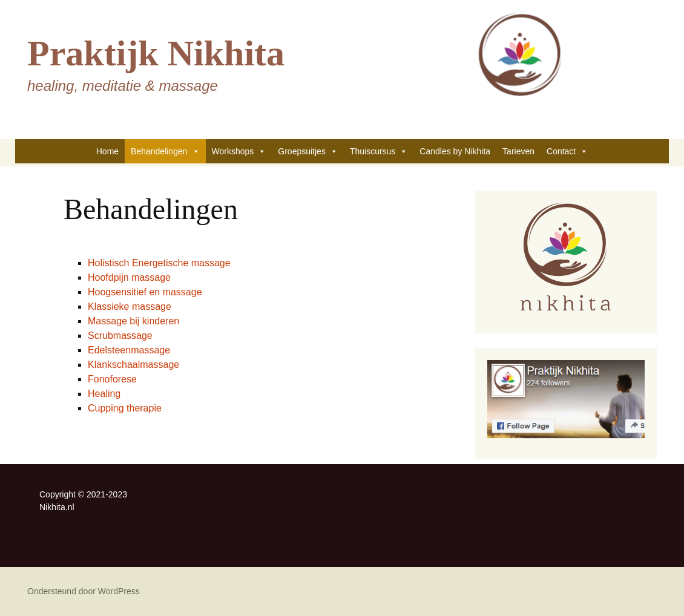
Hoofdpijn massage (129, 277)
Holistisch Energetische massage (159, 263)
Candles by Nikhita (455, 151)
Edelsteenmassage (129, 350)
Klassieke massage (130, 306)
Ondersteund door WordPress (84, 591)
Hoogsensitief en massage (145, 292)
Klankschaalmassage (133, 365)
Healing (104, 394)
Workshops (239, 151)
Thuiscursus (379, 151)
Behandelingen (165, 151)
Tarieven (518, 151)
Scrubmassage (120, 336)
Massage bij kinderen (133, 321)
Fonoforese (112, 379)
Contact (567, 151)
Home (107, 151)
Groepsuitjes (308, 151)
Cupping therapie (125, 408)
